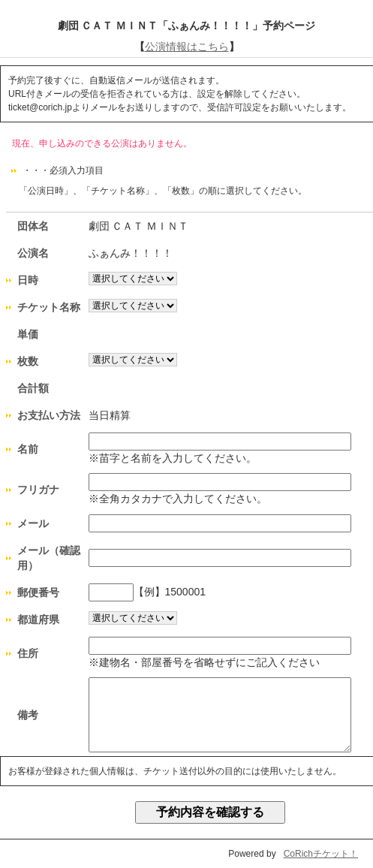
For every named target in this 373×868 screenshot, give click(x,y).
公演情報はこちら (187, 47)
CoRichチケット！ (321, 854)
